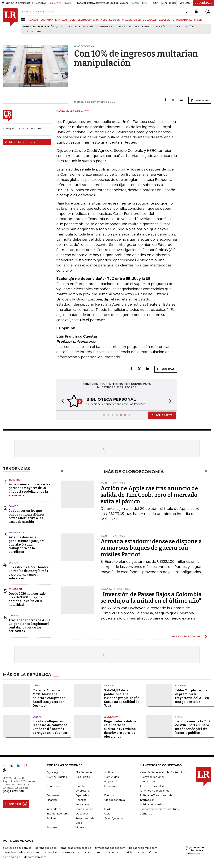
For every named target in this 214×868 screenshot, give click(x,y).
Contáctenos (148, 781)
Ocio (107, 813)
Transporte (17, 532)
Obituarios (82, 813)
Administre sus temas (20, 142)
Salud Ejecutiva (114, 818)
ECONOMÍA (47, 20)
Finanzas (52, 799)
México (37, 685)
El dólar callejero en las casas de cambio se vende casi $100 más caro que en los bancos (50, 727)
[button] (62, 401)
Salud (179, 716)
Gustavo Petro (33, 32)
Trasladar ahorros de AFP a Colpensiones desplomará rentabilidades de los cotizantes (30, 625)
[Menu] (24, 20)
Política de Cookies (152, 804)
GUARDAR (200, 100)
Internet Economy (58, 813)
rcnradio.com (112, 852)
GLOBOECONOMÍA (88, 20)
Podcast (52, 818)
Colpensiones (105, 27)
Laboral (14, 615)
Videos (80, 827)
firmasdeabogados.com (110, 847)
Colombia (174, 27)
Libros (121, 27)
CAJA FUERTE (166, 20)
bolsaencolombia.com (143, 847)
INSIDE (198, 20)
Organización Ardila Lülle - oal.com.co (195, 850)
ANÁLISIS (127, 20)
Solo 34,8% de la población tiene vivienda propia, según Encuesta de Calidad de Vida (122, 698)
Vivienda (109, 685)
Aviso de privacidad (152, 786)
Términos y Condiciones (154, 790)
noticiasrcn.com (134, 852)
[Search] (185, 11)
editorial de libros (140, 27)
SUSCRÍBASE (203, 3)
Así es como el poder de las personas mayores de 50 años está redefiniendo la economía (29, 489)
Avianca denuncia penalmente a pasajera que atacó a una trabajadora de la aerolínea (27, 544)
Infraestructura (84, 809)
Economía (111, 786)
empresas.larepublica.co (76, 847)
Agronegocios (56, 772)
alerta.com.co (12, 857)
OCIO (73, 20)
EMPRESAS (61, 20)
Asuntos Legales (57, 776)
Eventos (109, 795)
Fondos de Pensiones (81, 27)
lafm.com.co (155, 852)
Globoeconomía (115, 799)
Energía (160, 27)
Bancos (13, 506)
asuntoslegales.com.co (17, 847)
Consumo (53, 786)
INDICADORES (184, 20)
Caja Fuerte (83, 776)
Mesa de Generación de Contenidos (162, 772)
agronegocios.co (46, 847)
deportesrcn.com (35, 857)
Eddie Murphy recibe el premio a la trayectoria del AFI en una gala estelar (192, 696)
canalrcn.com (91, 852)
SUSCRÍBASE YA (162, 415)
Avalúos (189, 27)
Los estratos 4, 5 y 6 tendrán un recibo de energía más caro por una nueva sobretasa (30, 572)
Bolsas (37, 716)
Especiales (82, 795)
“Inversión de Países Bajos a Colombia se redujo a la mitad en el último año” (151, 597)
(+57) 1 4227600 (13, 791)
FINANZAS (33, 20)
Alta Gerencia (84, 772)
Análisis (109, 772)
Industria (15, 479)
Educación (15, 589)
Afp (62, 27)
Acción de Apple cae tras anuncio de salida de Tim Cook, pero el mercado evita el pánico (149, 494)
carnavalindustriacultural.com (61, 852)
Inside (108, 809)
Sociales (181, 685)
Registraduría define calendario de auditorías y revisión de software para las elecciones (120, 729)
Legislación (111, 716)
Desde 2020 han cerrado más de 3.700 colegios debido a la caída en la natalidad (27, 599)
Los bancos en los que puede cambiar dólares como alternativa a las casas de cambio (27, 516)
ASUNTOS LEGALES (146, 20)
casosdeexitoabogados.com (21, 852)
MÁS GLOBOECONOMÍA (187, 636)
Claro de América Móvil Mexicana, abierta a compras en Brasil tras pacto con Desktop (49, 698)
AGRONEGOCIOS (110, 20)
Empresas (53, 795)
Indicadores (54, 809)
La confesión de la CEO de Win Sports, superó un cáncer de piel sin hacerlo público (193, 727)
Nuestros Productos (152, 776)
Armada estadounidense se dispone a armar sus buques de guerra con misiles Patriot (151, 547)
